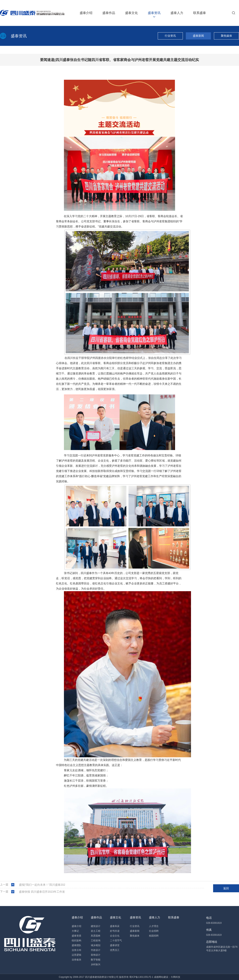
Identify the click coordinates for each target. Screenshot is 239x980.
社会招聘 (154, 931)
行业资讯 (170, 36)
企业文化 (115, 936)
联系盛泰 (200, 13)
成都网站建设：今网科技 (167, 977)
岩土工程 (96, 931)
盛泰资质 (76, 936)
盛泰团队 (76, 945)
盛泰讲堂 (115, 945)
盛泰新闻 (198, 36)
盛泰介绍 (86, 13)
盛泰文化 (131, 13)
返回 (226, 888)
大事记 (75, 931)
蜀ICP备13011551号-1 (141, 977)
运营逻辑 (76, 955)
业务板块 (76, 960)
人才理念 (154, 926)
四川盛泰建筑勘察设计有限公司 (102, 977)
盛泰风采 (115, 926)
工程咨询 (96, 941)
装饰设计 (96, 955)
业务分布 (76, 950)
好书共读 (115, 931)
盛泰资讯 (154, 13)
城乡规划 (96, 945)
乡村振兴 (96, 964)
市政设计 (96, 950)
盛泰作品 (109, 13)
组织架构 (76, 941)
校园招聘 (154, 936)
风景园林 (96, 936)
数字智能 (96, 960)
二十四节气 (116, 941)
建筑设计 (96, 926)
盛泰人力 (177, 13)
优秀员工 (115, 950)
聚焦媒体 (226, 36)
